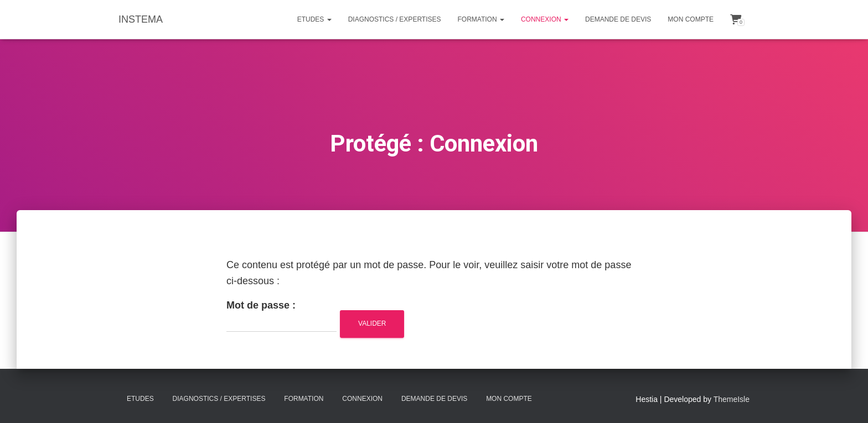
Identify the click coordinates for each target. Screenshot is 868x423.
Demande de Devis (618, 19)
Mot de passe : (281, 316)
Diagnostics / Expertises (395, 19)
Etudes (314, 19)
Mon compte (691, 19)
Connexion (545, 19)
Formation (481, 19)
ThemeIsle (732, 399)
